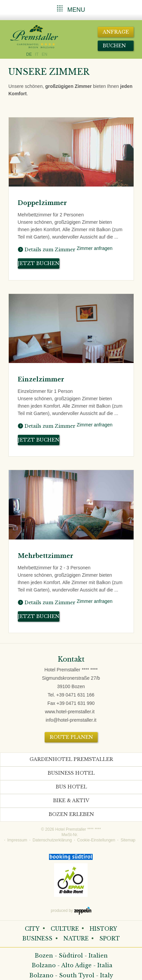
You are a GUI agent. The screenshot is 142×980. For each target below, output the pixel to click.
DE (29, 54)
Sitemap (128, 840)
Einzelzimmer (41, 379)
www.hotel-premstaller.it (70, 712)
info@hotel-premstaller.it (71, 720)
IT (37, 54)
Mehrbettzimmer (45, 556)
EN (44, 54)
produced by (71, 911)
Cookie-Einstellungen (96, 840)
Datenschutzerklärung (52, 840)
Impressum (17, 840)
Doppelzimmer (42, 203)
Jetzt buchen (39, 263)
